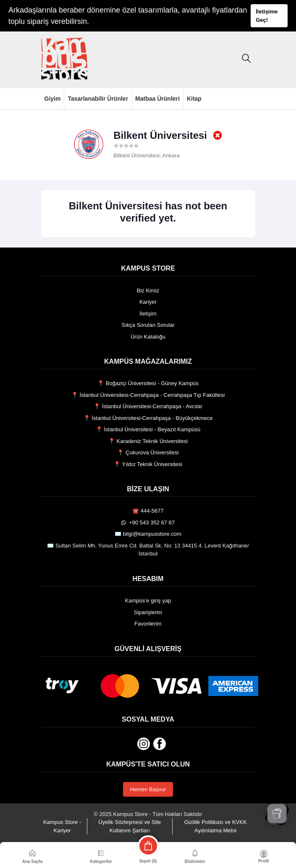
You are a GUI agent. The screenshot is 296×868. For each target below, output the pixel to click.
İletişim (148, 314)
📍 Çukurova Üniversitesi (148, 452)
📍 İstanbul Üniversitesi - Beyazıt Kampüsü (148, 429)
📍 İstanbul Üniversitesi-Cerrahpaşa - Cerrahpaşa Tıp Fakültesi (148, 395)
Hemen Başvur (148, 789)
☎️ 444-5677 (148, 511)
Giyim (53, 99)
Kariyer (148, 302)
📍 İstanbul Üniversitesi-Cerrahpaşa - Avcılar (148, 406)
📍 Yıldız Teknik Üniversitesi (148, 464)
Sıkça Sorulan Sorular (148, 325)
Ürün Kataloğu (148, 337)
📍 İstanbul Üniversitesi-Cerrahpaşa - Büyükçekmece (148, 418)
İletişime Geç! (267, 16)
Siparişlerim (148, 612)
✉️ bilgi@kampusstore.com (148, 534)
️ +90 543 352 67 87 (148, 523)
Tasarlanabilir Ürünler (98, 99)
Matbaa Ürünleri (157, 99)
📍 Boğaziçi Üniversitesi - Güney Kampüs (148, 383)
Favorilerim (148, 624)
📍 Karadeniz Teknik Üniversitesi (148, 441)
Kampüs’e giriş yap (148, 601)
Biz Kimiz (148, 291)
